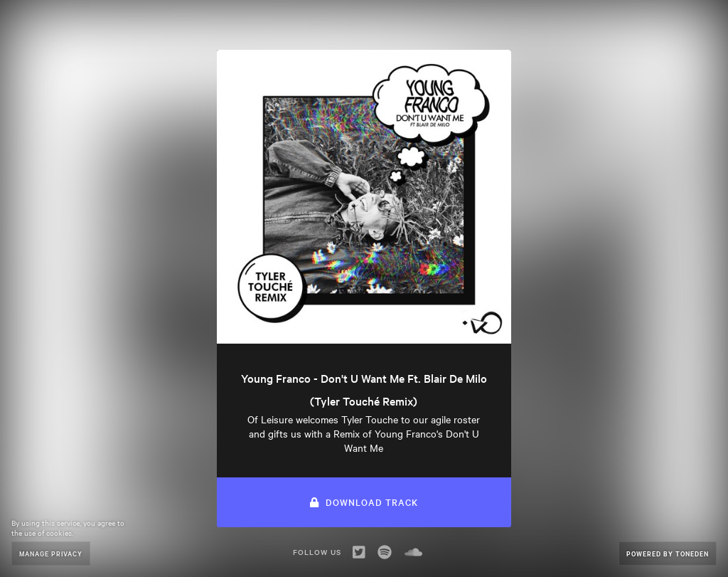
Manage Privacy (51, 553)
